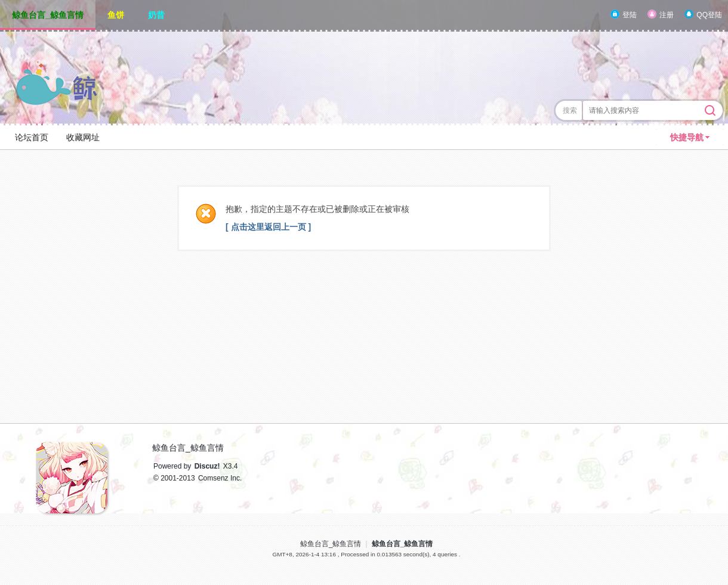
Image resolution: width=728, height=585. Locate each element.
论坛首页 (32, 137)
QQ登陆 (709, 15)
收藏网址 (83, 137)
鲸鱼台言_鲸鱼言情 (48, 15)
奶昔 (156, 15)
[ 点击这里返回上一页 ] (268, 227)
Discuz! (207, 466)
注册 (667, 15)
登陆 (630, 15)
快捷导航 (687, 137)
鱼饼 (116, 15)
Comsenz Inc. (220, 478)
